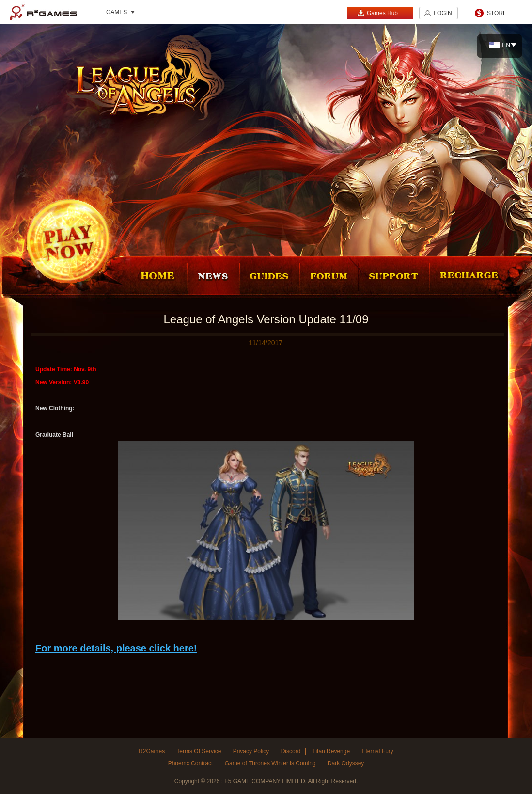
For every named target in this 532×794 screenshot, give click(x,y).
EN (500, 45)
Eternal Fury (377, 751)
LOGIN (443, 13)
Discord (291, 751)
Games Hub (377, 13)
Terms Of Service (199, 751)
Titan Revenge (331, 751)
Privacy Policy (251, 751)
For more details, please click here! (116, 648)
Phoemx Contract (191, 763)
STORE (497, 13)
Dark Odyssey (346, 763)
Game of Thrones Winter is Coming (270, 763)
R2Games (43, 12)
